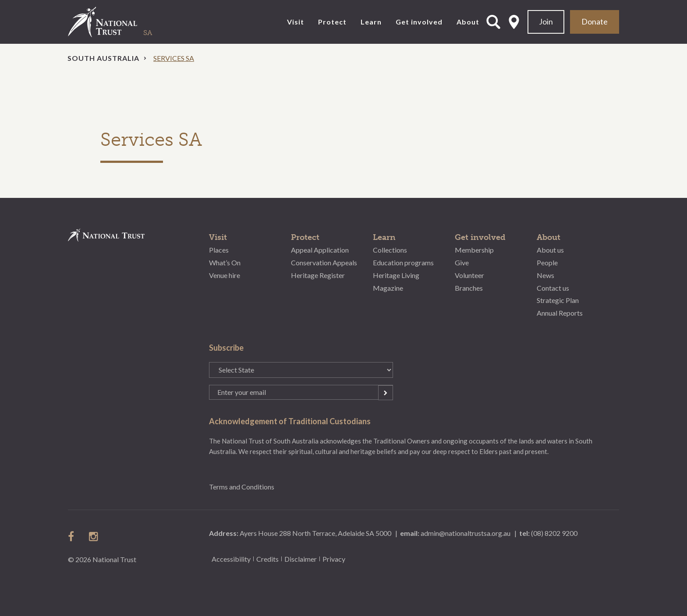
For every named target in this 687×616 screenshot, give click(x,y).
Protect (332, 22)
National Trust (120, 22)
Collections (390, 250)
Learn (371, 22)
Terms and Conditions (242, 487)
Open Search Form (493, 22)
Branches (469, 288)
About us (550, 250)
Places (219, 250)
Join (546, 21)
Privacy (334, 559)
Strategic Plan (558, 300)
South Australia (103, 58)
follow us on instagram (94, 536)
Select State (514, 22)
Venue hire (225, 275)
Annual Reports (560, 313)
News (545, 275)
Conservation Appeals (324, 262)
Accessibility (231, 559)
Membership (474, 250)
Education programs (403, 262)
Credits (267, 559)
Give (462, 262)
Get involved (419, 22)
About (468, 22)
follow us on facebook (73, 536)
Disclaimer (301, 559)
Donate (595, 21)
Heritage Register (318, 275)
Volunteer (469, 275)
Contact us (553, 288)
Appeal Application (320, 250)
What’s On (225, 262)
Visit (296, 22)
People (547, 262)
